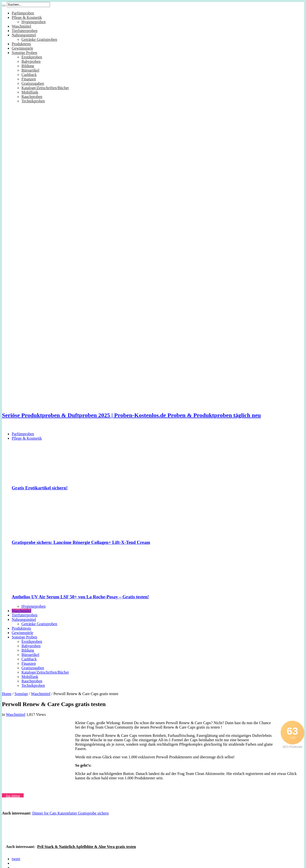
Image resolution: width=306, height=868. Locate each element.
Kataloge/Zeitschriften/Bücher (45, 88)
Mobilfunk (30, 92)
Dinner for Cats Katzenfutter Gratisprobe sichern (70, 813)
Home (7, 694)
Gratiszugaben (33, 83)
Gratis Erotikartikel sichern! (40, 488)
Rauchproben (32, 97)
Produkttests (21, 44)
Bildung (28, 66)
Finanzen (29, 79)
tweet (16, 859)
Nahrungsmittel (24, 35)
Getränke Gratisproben (39, 39)
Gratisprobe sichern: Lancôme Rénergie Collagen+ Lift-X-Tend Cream (81, 542)
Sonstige (21, 694)
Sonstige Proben (24, 53)
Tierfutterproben (25, 31)
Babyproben (31, 61)
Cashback (29, 75)
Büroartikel (30, 70)
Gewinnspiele (22, 48)
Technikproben (33, 101)
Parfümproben (23, 13)
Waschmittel (21, 26)
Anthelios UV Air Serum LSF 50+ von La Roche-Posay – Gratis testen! (80, 597)
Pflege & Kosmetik (27, 17)
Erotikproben (32, 57)
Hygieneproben (34, 22)
